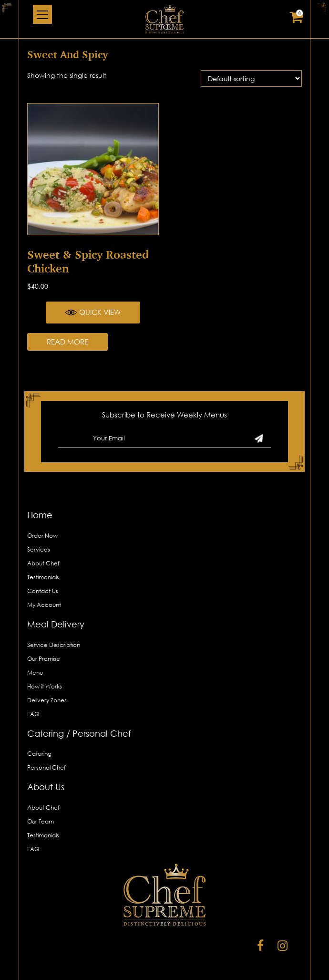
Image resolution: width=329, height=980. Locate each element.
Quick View (93, 313)
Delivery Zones (47, 700)
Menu (35, 672)
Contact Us (43, 591)
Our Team (41, 821)
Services (39, 549)
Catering (39, 754)
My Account (44, 605)
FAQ (33, 714)
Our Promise (44, 659)
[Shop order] (251, 78)
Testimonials (43, 577)
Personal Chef (46, 767)
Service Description (54, 645)
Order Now (42, 536)
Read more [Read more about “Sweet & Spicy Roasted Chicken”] (67, 342)
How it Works (45, 686)
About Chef (43, 563)
